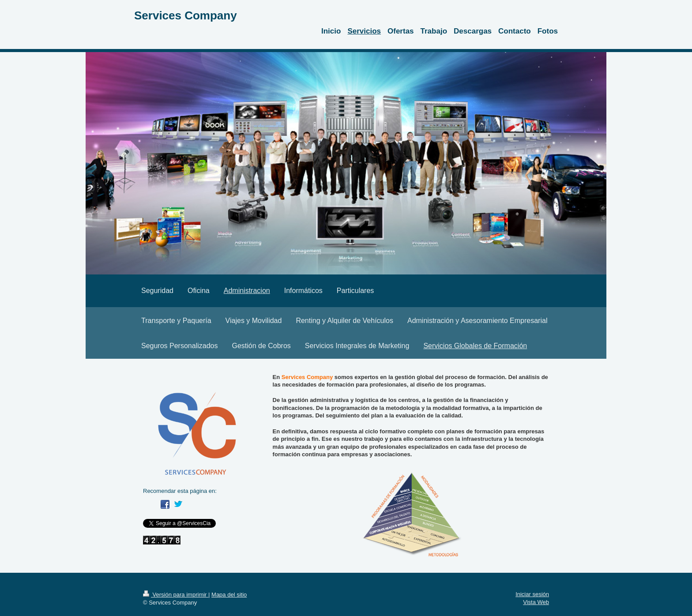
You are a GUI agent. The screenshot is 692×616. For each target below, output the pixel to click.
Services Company (186, 15)
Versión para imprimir (176, 595)
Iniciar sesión (532, 594)
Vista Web (536, 602)
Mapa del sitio (229, 595)
